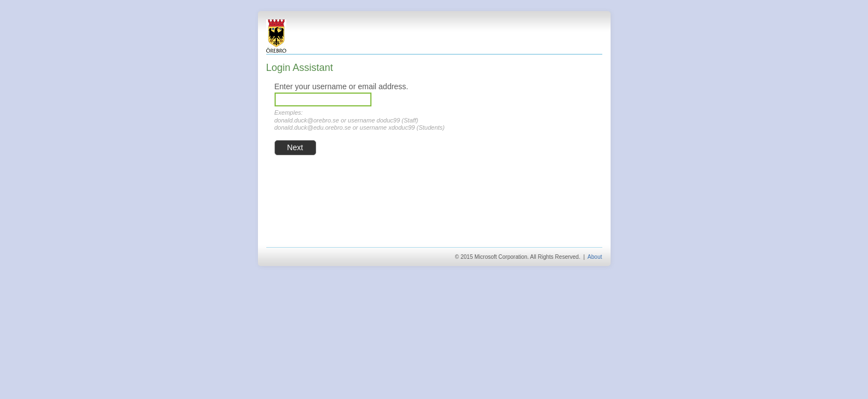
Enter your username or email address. (342, 86)
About (595, 257)
